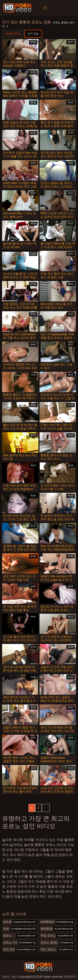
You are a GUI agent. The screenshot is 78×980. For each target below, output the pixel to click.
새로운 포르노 (13, 34)
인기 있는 (33, 34)
